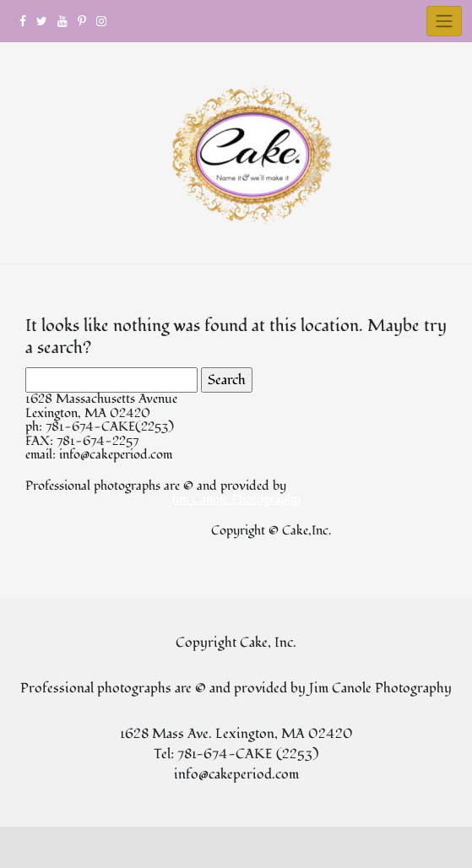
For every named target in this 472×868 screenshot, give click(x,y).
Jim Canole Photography (236, 499)
